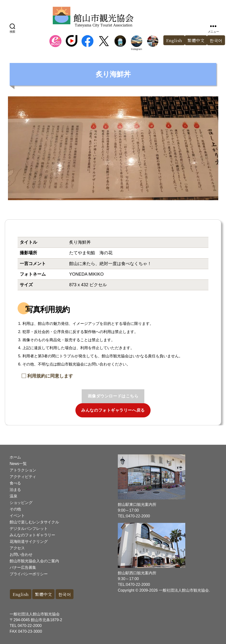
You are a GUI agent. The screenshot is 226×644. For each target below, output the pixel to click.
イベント (17, 516)
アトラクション (23, 470)
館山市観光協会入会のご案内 (34, 561)
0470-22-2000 (30, 626)
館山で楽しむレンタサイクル (34, 522)
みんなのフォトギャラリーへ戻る (113, 410)
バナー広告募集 (23, 567)
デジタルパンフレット (29, 529)
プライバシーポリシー (29, 574)
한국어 (65, 594)
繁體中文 (196, 40)
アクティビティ (23, 477)
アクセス (17, 548)
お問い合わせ (21, 554)
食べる (15, 483)
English (174, 40)
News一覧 (18, 464)
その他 (15, 509)
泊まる (15, 490)
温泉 (13, 496)
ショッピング (21, 503)
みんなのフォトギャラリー (32, 535)
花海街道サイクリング (29, 542)
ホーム (15, 457)
